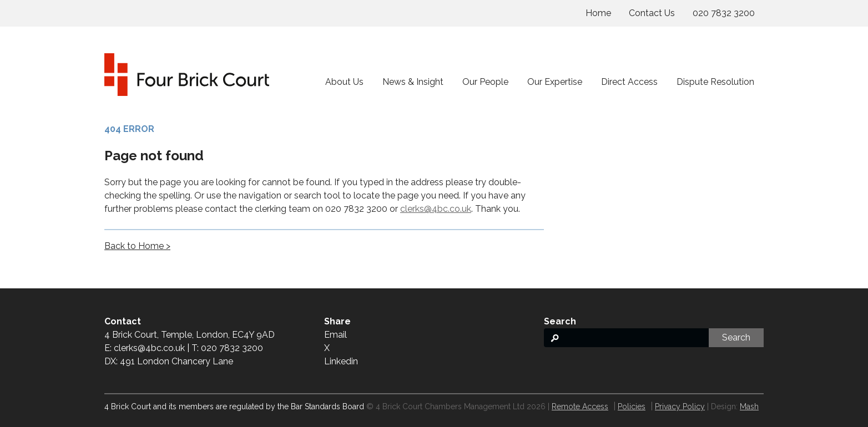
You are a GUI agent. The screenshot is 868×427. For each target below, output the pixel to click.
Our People (485, 82)
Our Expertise (555, 82)
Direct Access (629, 82)
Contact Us (652, 13)
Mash (749, 406)
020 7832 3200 (724, 13)
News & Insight (413, 82)
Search (736, 337)
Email (335, 335)
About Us (344, 82)
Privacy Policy (680, 406)
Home (598, 13)
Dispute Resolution (715, 82)
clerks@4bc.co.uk (436, 209)
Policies (632, 406)
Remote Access (580, 406)
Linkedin (341, 361)
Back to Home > (137, 246)
